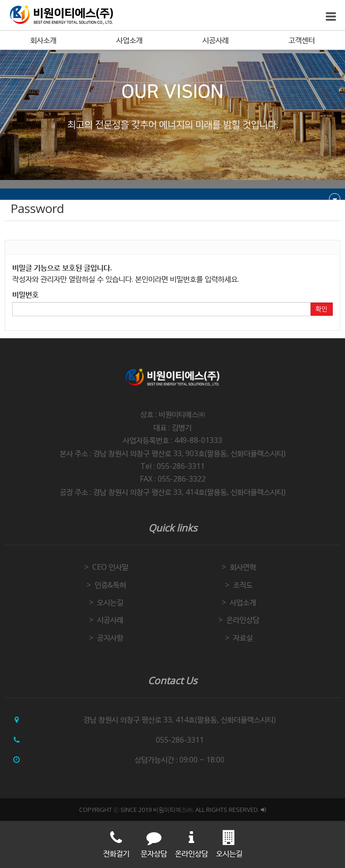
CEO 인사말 (110, 567)
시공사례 (216, 40)
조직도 (243, 585)
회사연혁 (243, 567)
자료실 (243, 638)
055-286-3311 (180, 740)
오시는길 (110, 602)
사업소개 (129, 40)
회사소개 (43, 40)
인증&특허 (110, 585)
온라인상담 (243, 620)
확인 (321, 309)
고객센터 (302, 40)
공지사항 (110, 638)
